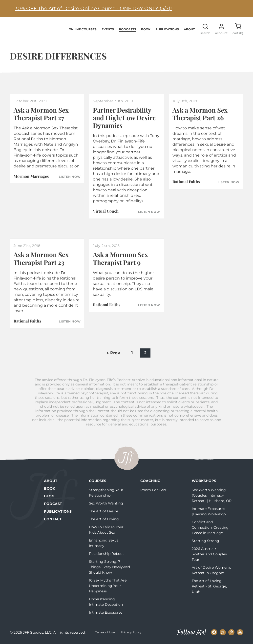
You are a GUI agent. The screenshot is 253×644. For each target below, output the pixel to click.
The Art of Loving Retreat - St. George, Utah (209, 587)
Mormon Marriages (31, 177)
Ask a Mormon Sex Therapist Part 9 (120, 259)
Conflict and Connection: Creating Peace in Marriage (210, 528)
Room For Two (153, 490)
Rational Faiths (186, 182)
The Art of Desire (104, 512)
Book (146, 30)
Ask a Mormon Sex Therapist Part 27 (41, 114)
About (189, 30)
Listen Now (70, 177)
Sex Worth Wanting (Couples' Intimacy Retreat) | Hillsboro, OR (212, 496)
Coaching (150, 481)
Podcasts (127, 30)
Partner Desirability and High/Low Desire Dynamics (124, 118)
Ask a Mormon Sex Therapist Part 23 (41, 259)
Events (108, 30)
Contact (53, 520)
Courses (98, 481)
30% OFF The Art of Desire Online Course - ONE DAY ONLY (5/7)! (93, 8)
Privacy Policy (131, 633)
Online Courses (83, 30)
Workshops (204, 481)
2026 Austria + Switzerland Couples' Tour (210, 555)
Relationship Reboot (106, 554)
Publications (167, 30)
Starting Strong (205, 541)
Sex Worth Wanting (106, 504)
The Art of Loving (104, 520)
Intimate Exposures (106, 613)
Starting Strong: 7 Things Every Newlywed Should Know (109, 567)
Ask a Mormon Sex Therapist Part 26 (200, 114)
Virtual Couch (106, 211)
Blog (49, 497)
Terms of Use (105, 633)
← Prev (113, 353)
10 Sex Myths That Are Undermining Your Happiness (108, 586)
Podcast (53, 504)
